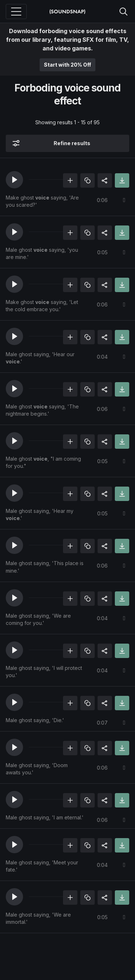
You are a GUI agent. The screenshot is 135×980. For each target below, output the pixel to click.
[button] (14, 180)
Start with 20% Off (67, 65)
